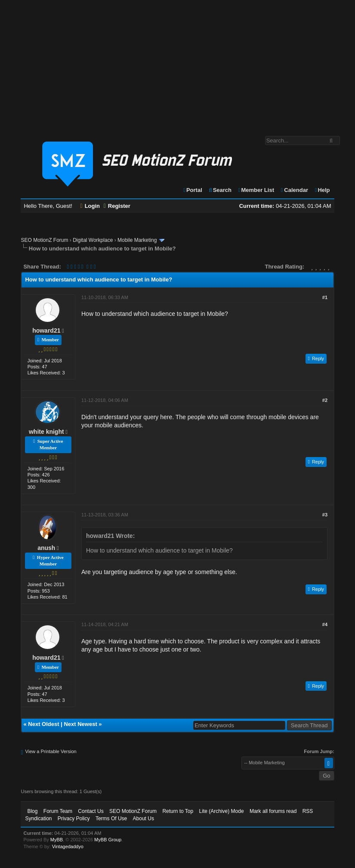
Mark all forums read (273, 811)
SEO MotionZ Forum (44, 240)
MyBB (57, 840)
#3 (325, 515)
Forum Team (58, 811)
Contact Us (91, 811)
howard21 (46, 331)
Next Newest (80, 724)
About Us (144, 819)
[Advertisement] (177, 64)
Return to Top (178, 811)
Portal (192, 190)
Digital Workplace (93, 240)
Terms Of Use (111, 819)
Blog (32, 811)
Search (220, 190)
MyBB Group (108, 840)
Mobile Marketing (137, 240)
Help (322, 190)
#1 (325, 297)
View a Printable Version (51, 751)
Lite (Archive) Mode (222, 811)
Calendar (294, 190)
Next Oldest (43, 724)
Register (117, 206)
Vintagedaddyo (68, 846)
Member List (256, 190)
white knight (46, 432)
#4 (325, 624)
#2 (325, 400)
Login (90, 206)
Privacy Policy (74, 819)
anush (46, 548)
